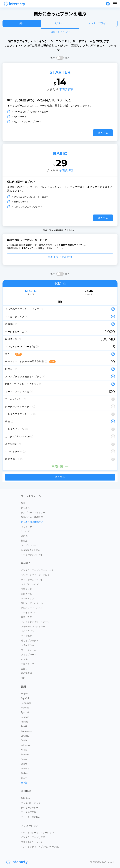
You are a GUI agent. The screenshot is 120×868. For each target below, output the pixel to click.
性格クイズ (26, 589)
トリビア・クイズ (30, 584)
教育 (23, 503)
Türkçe (24, 773)
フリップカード (29, 655)
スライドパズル (29, 612)
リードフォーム (29, 650)
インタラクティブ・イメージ (35, 622)
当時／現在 (26, 617)
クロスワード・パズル (32, 608)
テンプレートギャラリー (33, 513)
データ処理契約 (29, 812)
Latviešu (25, 736)
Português (26, 703)
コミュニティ (27, 527)
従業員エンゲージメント (33, 842)
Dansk (24, 759)
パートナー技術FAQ (31, 817)
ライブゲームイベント (32, 580)
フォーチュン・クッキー (33, 626)
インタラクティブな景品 (33, 837)
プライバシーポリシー (32, 803)
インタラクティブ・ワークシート (37, 570)
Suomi (24, 764)
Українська (27, 731)
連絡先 (24, 536)
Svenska (25, 755)
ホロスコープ (27, 664)
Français (25, 708)
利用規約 (25, 798)
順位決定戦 (26, 673)
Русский (25, 712)
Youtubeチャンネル (31, 550)
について (25, 531)
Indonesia (26, 745)
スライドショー (29, 645)
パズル (24, 659)
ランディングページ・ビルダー (36, 575)
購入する (103, 133)
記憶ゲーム (26, 594)
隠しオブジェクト (30, 641)
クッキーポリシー (30, 808)
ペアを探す (26, 636)
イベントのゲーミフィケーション (37, 833)
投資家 (24, 541)
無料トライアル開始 (60, 257)
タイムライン (27, 631)
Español (25, 698)
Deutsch (25, 717)
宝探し (24, 669)
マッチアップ (27, 598)
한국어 (24, 778)
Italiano (25, 722)
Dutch (24, 740)
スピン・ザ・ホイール (32, 603)
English (24, 694)
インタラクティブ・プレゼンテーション (41, 847)
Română (25, 769)
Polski (24, 726)
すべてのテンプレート (32, 555)
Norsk (24, 750)
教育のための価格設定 (32, 517)
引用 (23, 678)
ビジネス (25, 508)
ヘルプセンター (29, 545)
